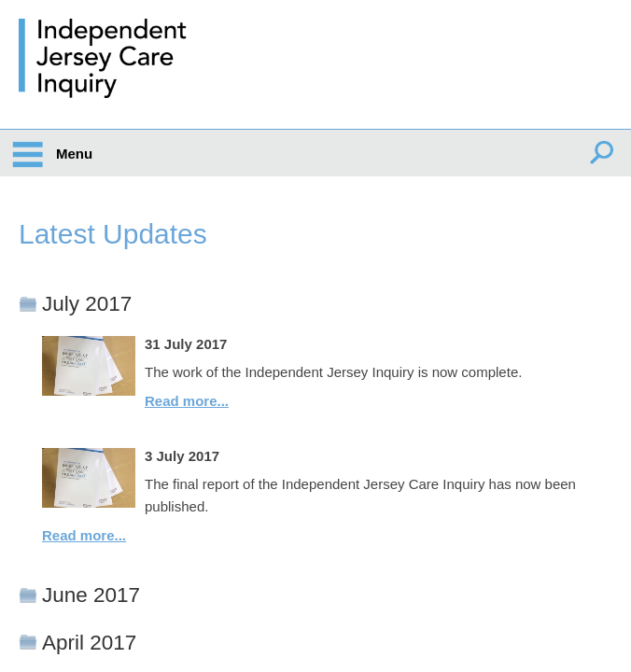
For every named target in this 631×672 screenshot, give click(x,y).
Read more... (187, 401)
